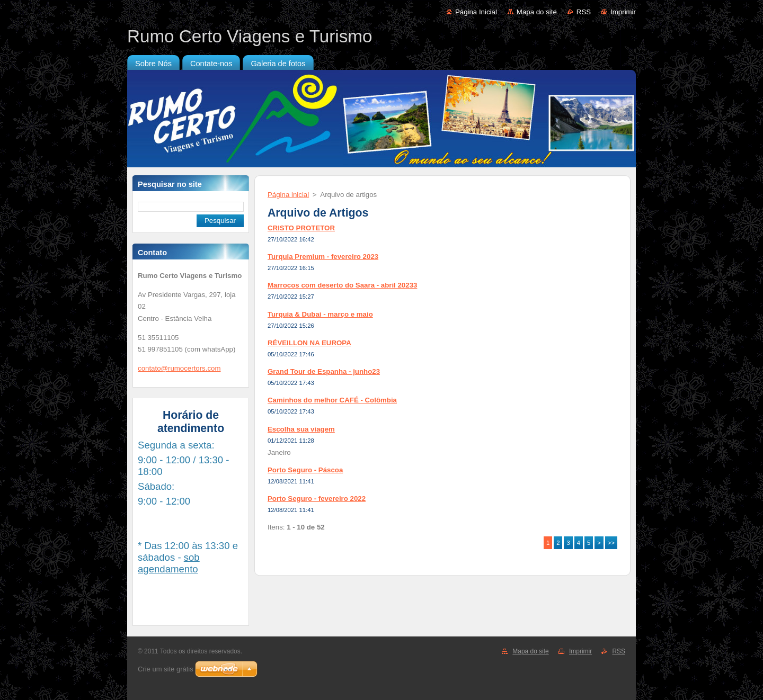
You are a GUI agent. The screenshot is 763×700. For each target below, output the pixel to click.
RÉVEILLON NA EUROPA (309, 343)
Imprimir (623, 12)
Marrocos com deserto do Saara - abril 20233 (342, 285)
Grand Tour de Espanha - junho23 (324, 371)
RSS (584, 12)
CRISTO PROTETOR (301, 228)
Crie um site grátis (166, 669)
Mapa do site (537, 12)
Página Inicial (476, 12)
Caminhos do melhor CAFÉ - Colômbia (332, 400)
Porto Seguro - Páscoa (305, 470)
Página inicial (288, 195)
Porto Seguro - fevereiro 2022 (317, 499)
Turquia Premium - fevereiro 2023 (323, 257)
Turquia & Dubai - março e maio (320, 314)
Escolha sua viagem (301, 429)
